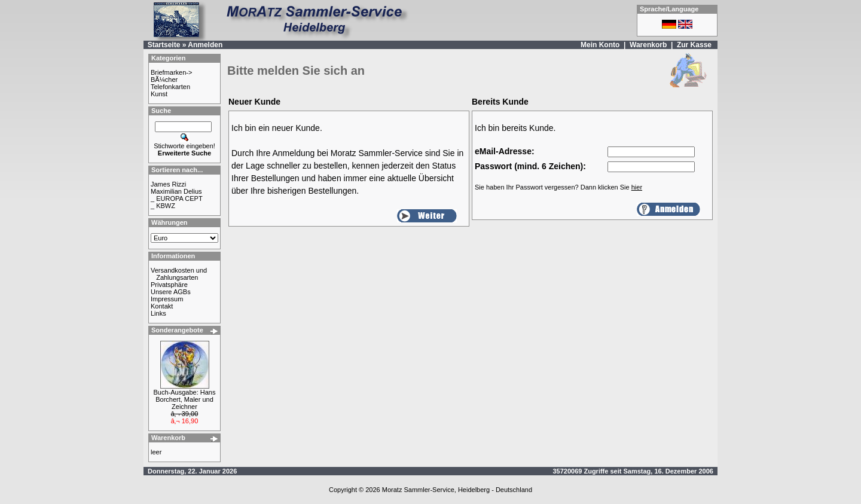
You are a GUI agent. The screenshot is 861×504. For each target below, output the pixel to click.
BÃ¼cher (164, 80)
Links (158, 313)
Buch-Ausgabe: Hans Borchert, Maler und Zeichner (185, 399)
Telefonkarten (170, 87)
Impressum (167, 299)
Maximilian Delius (176, 191)
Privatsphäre (169, 285)
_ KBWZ (163, 206)
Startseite (164, 45)
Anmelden (205, 45)
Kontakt (162, 306)
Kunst (159, 94)
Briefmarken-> (171, 72)
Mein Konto (600, 45)
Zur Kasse (694, 45)
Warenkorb (648, 45)
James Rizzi (168, 184)
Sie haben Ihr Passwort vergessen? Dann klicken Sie (558, 187)
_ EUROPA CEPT (177, 198)
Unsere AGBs (171, 292)
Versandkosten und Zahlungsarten (179, 274)
